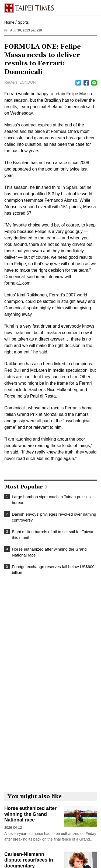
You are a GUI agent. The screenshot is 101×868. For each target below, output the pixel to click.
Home (9, 22)
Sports (23, 22)
